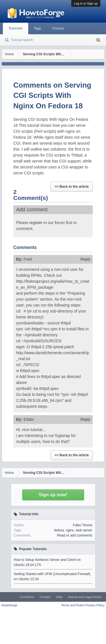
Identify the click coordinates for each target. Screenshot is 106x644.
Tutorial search (22, 40)
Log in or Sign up (86, 3)
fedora (59, 530)
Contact (45, 597)
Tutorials (16, 28)
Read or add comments (75, 535)
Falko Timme (83, 525)
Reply (85, 259)
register (36, 223)
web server (84, 530)
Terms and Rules (73, 605)
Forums (58, 28)
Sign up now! (53, 495)
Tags (37, 28)
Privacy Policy (95, 605)
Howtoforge (9, 605)
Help (59, 597)
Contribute (27, 597)
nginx (70, 530)
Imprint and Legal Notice (85, 597)
